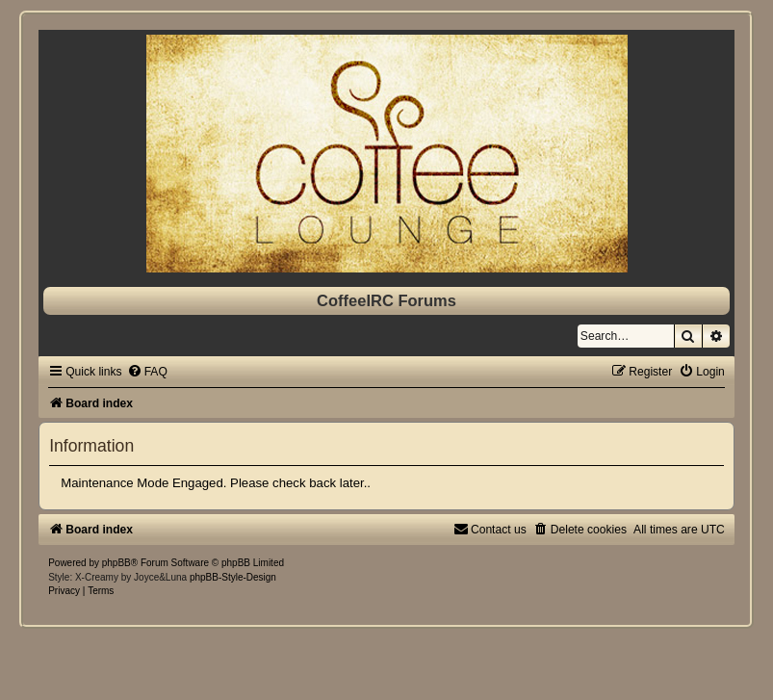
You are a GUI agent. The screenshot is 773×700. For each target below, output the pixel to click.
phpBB (116, 563)
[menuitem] (147, 372)
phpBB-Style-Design (233, 577)
